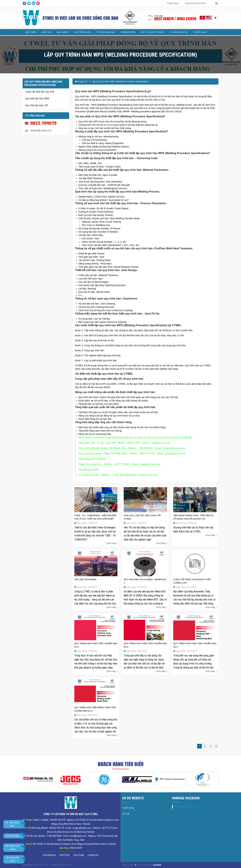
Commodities (128, 32)
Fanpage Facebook (187, 807)
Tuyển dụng (172, 3)
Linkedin (93, 855)
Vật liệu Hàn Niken (85, 579)
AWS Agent (63, 32)
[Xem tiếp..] (112, 543)
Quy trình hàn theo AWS (37, 99)
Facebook (49, 855)
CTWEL (46, 865)
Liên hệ (126, 814)
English (209, 18)
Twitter (64, 855)
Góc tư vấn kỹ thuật (152, 32)
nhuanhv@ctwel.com (41, 130)
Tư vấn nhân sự (179, 32)
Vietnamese (203, 18)
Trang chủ (81, 81)
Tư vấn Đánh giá (106, 32)
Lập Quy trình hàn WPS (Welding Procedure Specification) (120, 81)
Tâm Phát (68, 865)
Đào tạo (47, 32)
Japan (215, 18)
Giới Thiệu (31, 32)
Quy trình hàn (83, 32)
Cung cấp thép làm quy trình (40, 92)
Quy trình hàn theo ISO (37, 105)
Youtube (79, 855)
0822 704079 (43, 123)
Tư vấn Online (35, 116)
